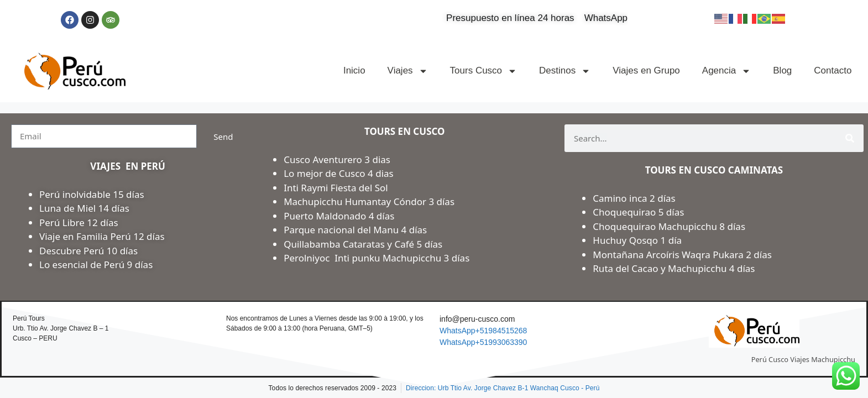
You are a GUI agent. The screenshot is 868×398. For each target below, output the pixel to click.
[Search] (850, 138)
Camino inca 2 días (635, 198)
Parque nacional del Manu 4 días (355, 230)
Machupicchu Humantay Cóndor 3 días (369, 201)
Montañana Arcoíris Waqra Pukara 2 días (682, 255)
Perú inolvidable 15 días (92, 194)
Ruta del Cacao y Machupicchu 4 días (674, 268)
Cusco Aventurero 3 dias (337, 159)
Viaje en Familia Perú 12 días (103, 236)
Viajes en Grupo (646, 70)
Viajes (408, 71)
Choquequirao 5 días (638, 212)
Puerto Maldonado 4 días (339, 216)
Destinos (565, 71)
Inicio (354, 70)
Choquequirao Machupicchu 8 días (669, 226)
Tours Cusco (483, 71)
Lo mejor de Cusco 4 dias (339, 173)
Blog (782, 70)
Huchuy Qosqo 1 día (637, 240)
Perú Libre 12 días (79, 222)
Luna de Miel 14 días (84, 208)
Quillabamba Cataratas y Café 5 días (363, 244)
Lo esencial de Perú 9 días (96, 265)
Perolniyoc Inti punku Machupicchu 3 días (377, 258)
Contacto (833, 70)
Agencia (726, 71)
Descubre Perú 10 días (88, 251)
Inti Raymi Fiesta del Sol (336, 188)
